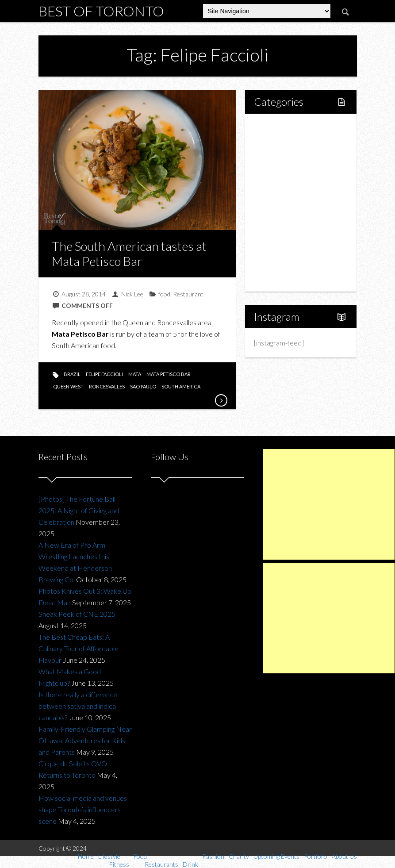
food (164, 294)
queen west (68, 386)
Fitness (284, 157)
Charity (275, 232)
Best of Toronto (101, 11)
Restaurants (291, 187)
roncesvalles (107, 386)
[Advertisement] (329, 504)
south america (181, 386)
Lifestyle (277, 142)
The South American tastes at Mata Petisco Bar (129, 253)
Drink (281, 202)
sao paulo (143, 386)
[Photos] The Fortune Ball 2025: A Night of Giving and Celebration (79, 510)
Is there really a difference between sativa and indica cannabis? (78, 706)
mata (135, 374)
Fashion (276, 217)
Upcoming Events (290, 248)
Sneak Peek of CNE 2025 (77, 614)
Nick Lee (132, 294)
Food (272, 172)
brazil (72, 374)
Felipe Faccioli (104, 374)
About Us (278, 278)
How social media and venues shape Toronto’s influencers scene (83, 809)
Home (274, 127)
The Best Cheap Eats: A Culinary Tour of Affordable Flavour (79, 648)
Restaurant (188, 294)
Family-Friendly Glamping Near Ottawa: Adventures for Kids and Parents (85, 740)
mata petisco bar (169, 374)
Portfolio (277, 263)
